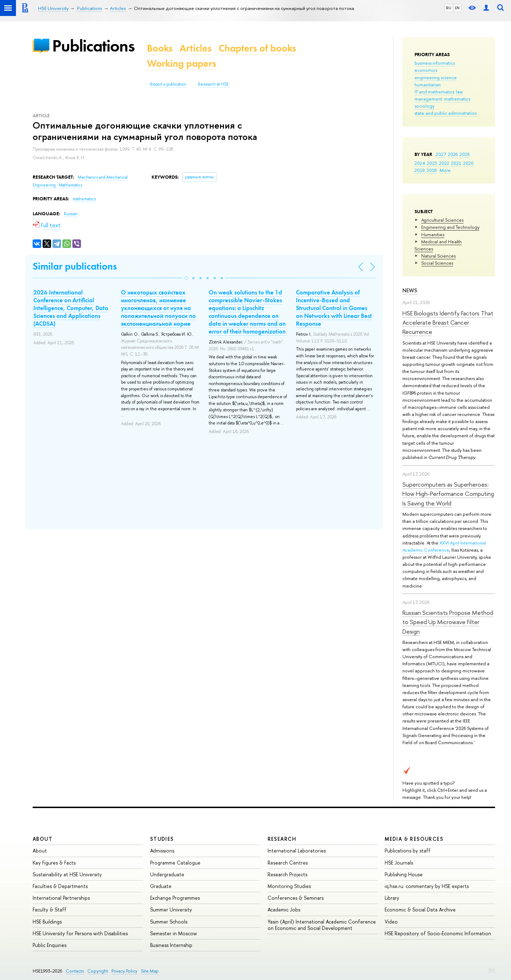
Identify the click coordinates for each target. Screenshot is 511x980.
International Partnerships (61, 898)
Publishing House (404, 874)
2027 (441, 154)
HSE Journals (399, 863)
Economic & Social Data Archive (420, 909)
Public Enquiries (50, 945)
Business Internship (171, 945)
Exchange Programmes (175, 898)
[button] (186, 278)
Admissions (162, 851)
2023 (432, 163)
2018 (432, 170)
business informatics (435, 63)
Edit (492, 970)
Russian (71, 214)
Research (282, 839)
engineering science (436, 77)
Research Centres (288, 863)
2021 (456, 163)
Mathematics (71, 185)
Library (392, 898)
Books (160, 48)
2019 (420, 170)
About (43, 839)
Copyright (98, 971)
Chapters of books (257, 48)
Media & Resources (414, 839)
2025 (465, 154)
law (459, 92)
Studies (162, 839)
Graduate (161, 886)
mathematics (457, 99)
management (428, 99)
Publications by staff (408, 851)
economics (426, 70)
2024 (420, 163)
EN (457, 8)
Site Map (150, 971)
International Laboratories (297, 851)
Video (391, 922)
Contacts (75, 971)
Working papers (182, 63)
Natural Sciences (438, 256)
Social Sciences (437, 263)
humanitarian (428, 85)
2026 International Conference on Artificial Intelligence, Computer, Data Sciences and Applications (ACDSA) (71, 308)
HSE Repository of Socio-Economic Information (438, 933)
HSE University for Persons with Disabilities (80, 933)
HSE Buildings (47, 922)
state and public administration (446, 113)
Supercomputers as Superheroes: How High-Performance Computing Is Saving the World (448, 494)
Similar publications (75, 266)
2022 (444, 163)
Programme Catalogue (175, 863)
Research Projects (287, 874)
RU (449, 8)
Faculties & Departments (60, 886)
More (445, 170)
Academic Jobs (284, 909)
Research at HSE (213, 84)
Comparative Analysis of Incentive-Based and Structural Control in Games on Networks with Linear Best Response (334, 308)
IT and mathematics (434, 92)
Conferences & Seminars (296, 898)
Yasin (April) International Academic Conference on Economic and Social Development (322, 925)
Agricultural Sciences (442, 220)
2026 (453, 154)
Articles (196, 48)
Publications (93, 46)
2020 (468, 163)
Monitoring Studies (289, 886)
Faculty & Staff (50, 909)
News (410, 290)
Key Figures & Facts (54, 863)
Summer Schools (169, 922)
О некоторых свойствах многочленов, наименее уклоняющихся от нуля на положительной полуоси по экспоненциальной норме (158, 308)
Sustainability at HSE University (67, 874)
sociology (424, 106)
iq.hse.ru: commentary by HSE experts (427, 886)
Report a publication (168, 84)
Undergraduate (167, 874)
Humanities (433, 234)
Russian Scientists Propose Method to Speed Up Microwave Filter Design (448, 622)
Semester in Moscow (174, 933)
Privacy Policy (124, 971)
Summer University (171, 909)
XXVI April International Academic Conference (444, 546)
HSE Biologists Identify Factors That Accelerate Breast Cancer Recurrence (448, 323)
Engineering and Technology (450, 227)
